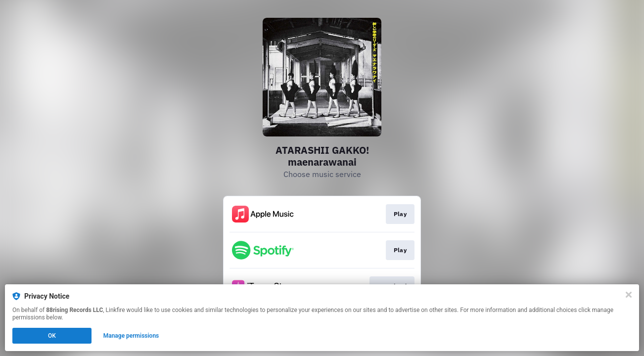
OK (52, 336)
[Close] (629, 295)
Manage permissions (131, 336)
